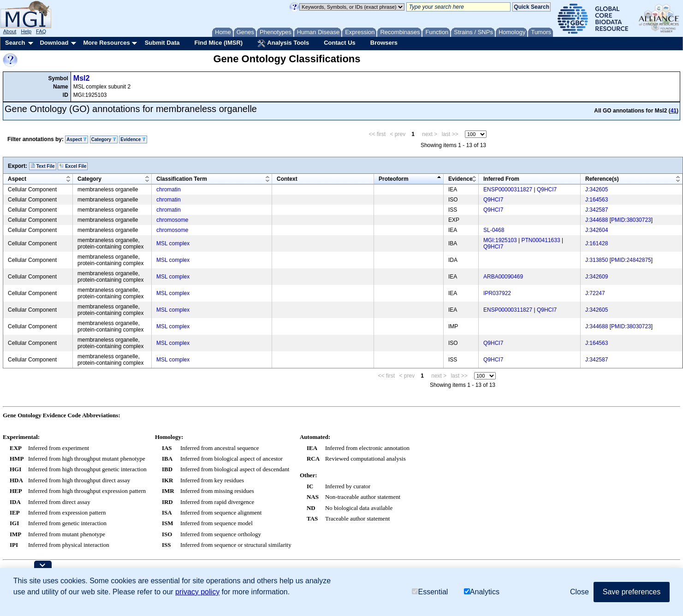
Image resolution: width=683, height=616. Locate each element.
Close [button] (579, 592)
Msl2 (82, 78)
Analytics (482, 592)
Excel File (73, 166)
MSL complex (173, 243)
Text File (43, 166)
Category (104, 139)
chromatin (169, 190)
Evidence (133, 139)
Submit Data (162, 43)
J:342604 (597, 230)
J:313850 (597, 260)
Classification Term (182, 179)
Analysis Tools (283, 43)
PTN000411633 (541, 240)
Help (26, 31)
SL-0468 (494, 230)
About (10, 31)
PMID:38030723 (631, 220)
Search (15, 43)
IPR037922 (497, 293)
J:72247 (595, 293)
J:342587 (597, 210)
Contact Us (340, 43)
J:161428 (597, 243)
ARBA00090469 (503, 277)
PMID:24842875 (631, 260)
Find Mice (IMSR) (218, 43)
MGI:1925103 (500, 240)
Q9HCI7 (547, 190)
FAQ (41, 31)
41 (674, 111)
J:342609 (597, 277)
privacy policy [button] (197, 592)
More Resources (106, 43)
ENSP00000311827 (508, 190)
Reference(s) (602, 179)
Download (54, 43)
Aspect (77, 139)
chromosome (172, 220)
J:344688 (597, 220)
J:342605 (597, 190)
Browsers (384, 43)
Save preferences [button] (632, 592)
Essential (430, 592)
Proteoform (394, 179)
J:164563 (597, 200)
